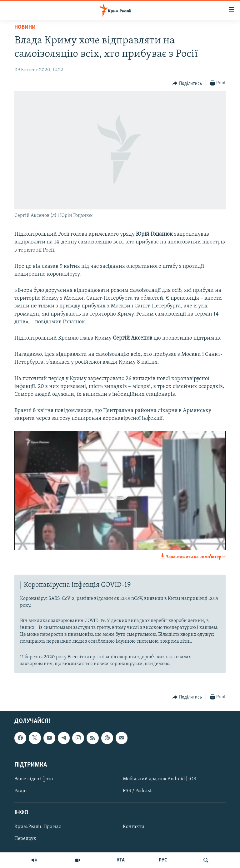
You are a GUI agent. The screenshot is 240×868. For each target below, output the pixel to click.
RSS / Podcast (137, 791)
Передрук (25, 839)
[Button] (187, 83)
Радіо (20, 791)
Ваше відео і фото (34, 779)
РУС (163, 860)
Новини (25, 27)
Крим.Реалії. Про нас (38, 827)
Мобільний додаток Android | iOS (160, 779)
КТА (121, 860)
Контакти (134, 827)
